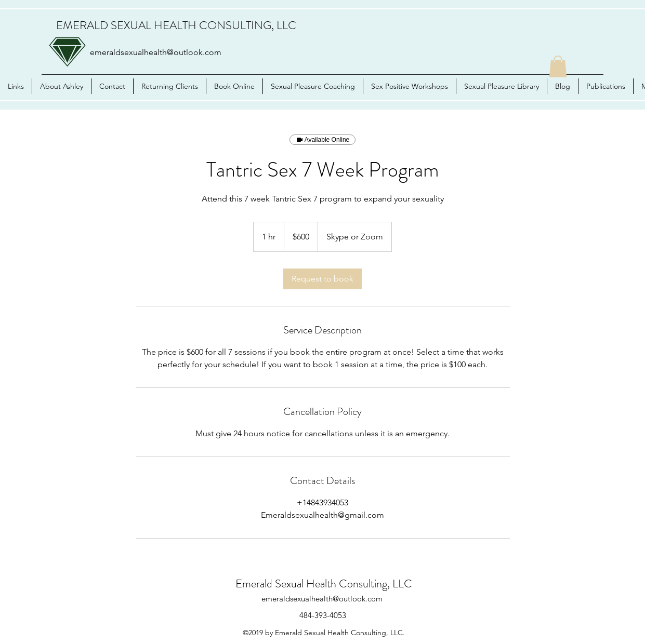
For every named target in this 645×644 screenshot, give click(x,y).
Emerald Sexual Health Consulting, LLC (324, 583)
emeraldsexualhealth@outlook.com (156, 52)
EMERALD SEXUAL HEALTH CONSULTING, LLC (176, 25)
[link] (322, 279)
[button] (558, 66)
